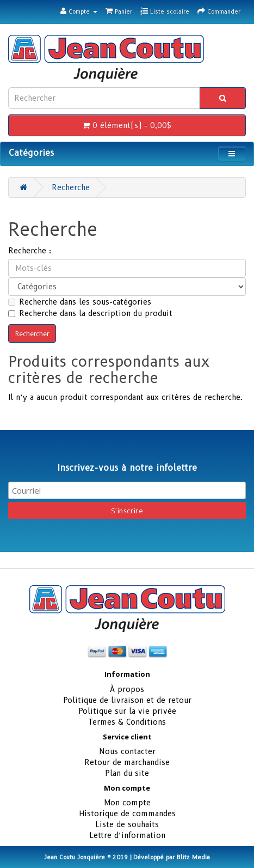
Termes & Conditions (127, 722)
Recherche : (30, 251)
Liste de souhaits (127, 824)
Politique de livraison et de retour (127, 700)
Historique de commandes (127, 814)
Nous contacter (127, 751)
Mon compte (127, 803)
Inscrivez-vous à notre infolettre (127, 468)
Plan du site (127, 773)
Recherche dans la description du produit (90, 313)
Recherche (71, 187)
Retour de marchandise (127, 762)
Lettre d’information (127, 835)
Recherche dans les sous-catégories (80, 302)
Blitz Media (193, 857)
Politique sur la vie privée (127, 711)
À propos (127, 689)
